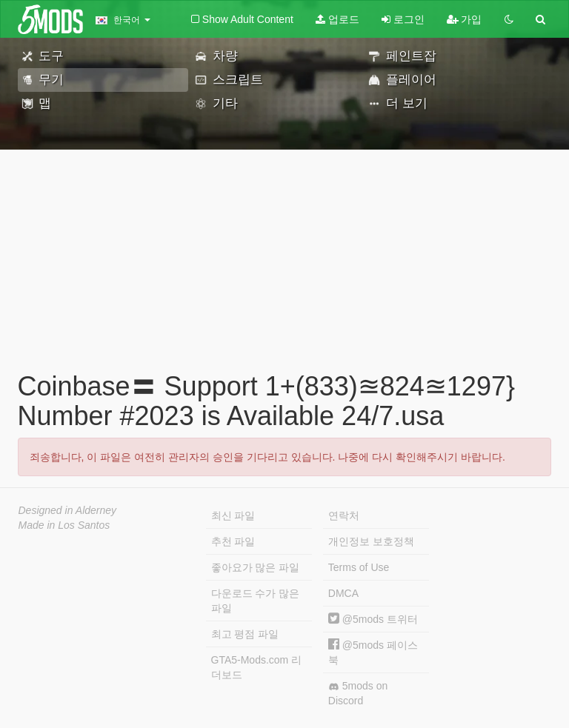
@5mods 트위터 (373, 619)
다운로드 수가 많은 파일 (256, 601)
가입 (465, 19)
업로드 (337, 19)
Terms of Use (359, 567)
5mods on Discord (358, 693)
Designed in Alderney (68, 510)
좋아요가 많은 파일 (256, 567)
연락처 (344, 515)
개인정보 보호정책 (371, 541)
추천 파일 (233, 541)
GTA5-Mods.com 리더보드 (257, 667)
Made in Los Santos (64, 525)
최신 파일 (233, 515)
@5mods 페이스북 (373, 652)
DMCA (343, 593)
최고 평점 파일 (245, 634)
